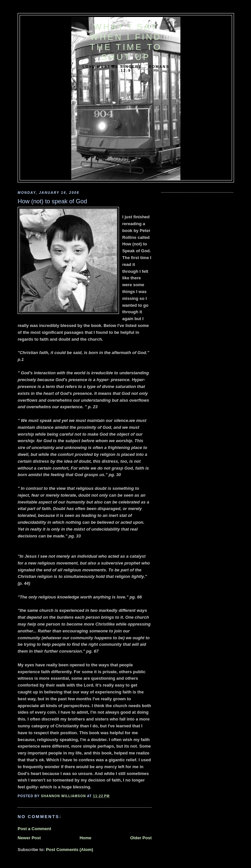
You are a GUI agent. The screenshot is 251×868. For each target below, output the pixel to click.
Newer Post (29, 838)
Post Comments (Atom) (70, 850)
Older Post (141, 838)
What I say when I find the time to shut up (126, 42)
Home (85, 838)
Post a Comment (34, 829)
